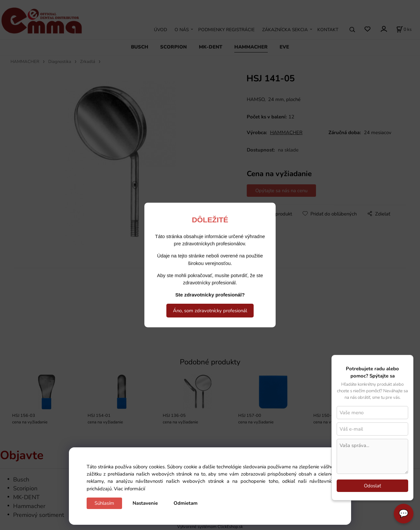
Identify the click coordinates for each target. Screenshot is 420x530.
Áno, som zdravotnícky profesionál (210, 311)
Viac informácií (129, 489)
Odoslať (372, 486)
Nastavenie (145, 503)
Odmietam (186, 503)
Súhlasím (104, 503)
